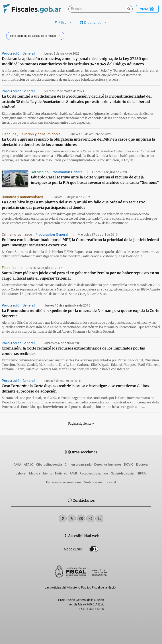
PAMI (73, 473)
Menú (147, 9)
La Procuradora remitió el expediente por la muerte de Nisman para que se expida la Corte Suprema (81, 313)
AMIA (17, 464)
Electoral (142, 464)
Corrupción (40, 172)
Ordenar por (94, 22)
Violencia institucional (100, 482)
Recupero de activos (94, 473)
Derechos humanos (108, 464)
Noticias (61, 473)
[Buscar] (98, 9)
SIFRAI (142, 473)
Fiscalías (10, 134)
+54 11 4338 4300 (91, 609)
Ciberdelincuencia (49, 464)
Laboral (21, 473)
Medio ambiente (41, 473)
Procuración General (19, 53)
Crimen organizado (18, 235)
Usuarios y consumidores (41, 134)
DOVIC (129, 464)
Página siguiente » (81, 424)
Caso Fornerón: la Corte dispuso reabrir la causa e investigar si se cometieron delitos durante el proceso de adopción (75, 388)
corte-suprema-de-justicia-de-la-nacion (36, 36)
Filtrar (64, 22)
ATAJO (29, 464)
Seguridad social (123, 473)
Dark (94, 550)
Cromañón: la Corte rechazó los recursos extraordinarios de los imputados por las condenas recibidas (73, 351)
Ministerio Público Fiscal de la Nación (92, 587)
